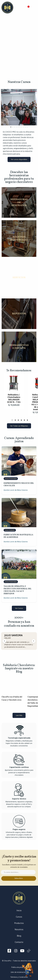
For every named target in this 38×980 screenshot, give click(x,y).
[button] (28, 8)
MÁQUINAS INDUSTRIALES (19, 239)
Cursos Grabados (10, 530)
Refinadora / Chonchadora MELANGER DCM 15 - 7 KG (14, 398)
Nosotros (19, 929)
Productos (19, 923)
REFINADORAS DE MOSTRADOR (19, 202)
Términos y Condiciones (19, 977)
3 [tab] (18, 420)
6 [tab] (27, 420)
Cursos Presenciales (11, 479)
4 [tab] (21, 420)
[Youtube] (22, 951)
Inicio (19, 910)
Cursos (19, 917)
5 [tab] (24, 420)
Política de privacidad (19, 967)
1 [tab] (12, 420)
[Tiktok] (29, 951)
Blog (19, 936)
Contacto (19, 942)
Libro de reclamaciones (19, 972)
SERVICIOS (19, 278)
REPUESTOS (19, 314)
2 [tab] (15, 420)
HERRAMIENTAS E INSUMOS (19, 347)
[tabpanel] (14, 391)
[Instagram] (16, 951)
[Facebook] (9, 951)
